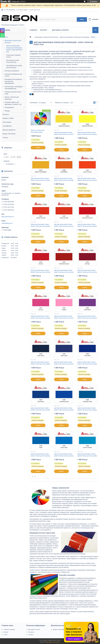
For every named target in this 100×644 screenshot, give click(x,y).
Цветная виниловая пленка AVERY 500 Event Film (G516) (40, 179)
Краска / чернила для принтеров (12, 98)
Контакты (6, 114)
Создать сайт (15, 1)
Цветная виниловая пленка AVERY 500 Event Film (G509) (64, 179)
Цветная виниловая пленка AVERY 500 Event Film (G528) (87, 363)
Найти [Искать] (82, 19)
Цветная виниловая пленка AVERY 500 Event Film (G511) (64, 225)
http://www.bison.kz (8, 217)
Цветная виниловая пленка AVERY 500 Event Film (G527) (64, 133)
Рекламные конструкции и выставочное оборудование (13, 81)
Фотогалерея (7, 122)
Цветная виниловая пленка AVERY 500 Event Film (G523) (40, 225)
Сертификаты (7, 126)
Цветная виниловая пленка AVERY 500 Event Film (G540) (40, 363)
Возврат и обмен (8, 118)
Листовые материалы (12, 71)
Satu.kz (59, 640)
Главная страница (9, 629)
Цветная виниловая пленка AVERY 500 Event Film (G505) (87, 409)
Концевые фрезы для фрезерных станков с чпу (13, 103)
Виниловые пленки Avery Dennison (13, 42)
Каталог (5, 37)
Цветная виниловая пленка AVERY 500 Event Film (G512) (64, 363)
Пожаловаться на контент (52, 642)
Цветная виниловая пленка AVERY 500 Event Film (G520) (40, 409)
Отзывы (5, 138)
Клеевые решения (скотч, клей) (13, 93)
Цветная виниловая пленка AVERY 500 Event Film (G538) (87, 455)
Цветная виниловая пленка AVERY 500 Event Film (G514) (87, 179)
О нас (5, 635)
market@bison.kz (7, 223)
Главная (33, 30)
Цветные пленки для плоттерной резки (38, 131)
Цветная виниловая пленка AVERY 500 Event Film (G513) (87, 271)
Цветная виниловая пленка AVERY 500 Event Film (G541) (64, 317)
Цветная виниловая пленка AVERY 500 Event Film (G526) (87, 133)
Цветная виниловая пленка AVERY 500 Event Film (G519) (40, 271)
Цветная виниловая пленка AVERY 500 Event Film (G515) (64, 271)
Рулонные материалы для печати (13, 75)
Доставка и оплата (60, 30)
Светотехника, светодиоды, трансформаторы (14, 88)
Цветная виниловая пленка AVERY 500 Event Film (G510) (64, 455)
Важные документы (9, 130)
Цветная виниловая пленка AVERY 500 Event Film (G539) (64, 409)
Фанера (7, 111)
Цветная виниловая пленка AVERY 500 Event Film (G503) (87, 225)
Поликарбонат (9, 107)
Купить (38, 148)
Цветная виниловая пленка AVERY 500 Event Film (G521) (40, 455)
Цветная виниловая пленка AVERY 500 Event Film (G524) (40, 317)
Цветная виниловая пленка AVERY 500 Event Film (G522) (87, 317)
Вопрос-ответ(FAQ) (9, 134)
